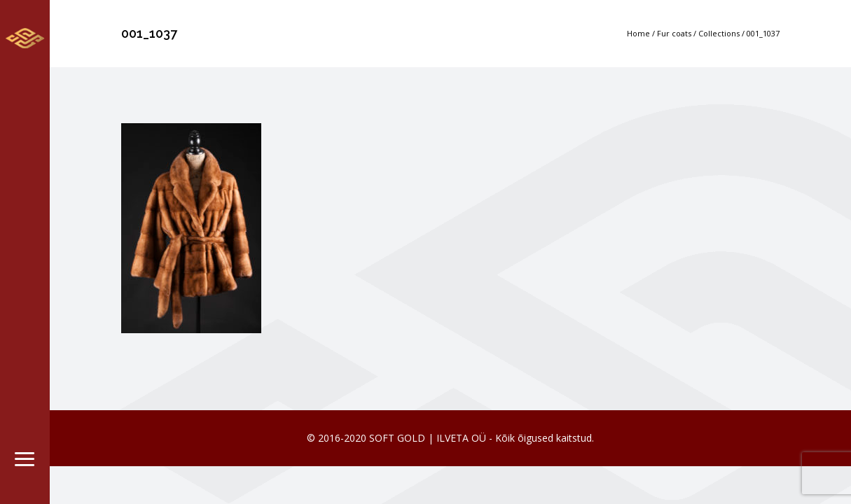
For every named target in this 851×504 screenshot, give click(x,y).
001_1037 (763, 33)
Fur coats (674, 33)
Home (638, 33)
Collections (719, 33)
